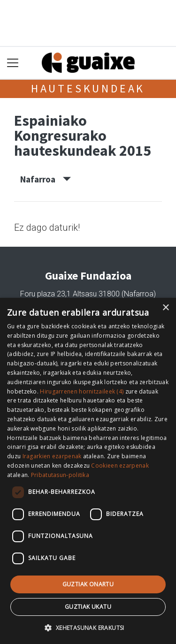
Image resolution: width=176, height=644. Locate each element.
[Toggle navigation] (13, 63)
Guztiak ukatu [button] (88, 607)
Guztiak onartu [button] (88, 584)
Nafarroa (46, 179)
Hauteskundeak (88, 88)
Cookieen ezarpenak (120, 466)
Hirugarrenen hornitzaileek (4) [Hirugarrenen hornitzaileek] (82, 391)
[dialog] (88, 471)
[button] (88, 628)
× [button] (165, 308)
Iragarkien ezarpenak (52, 456)
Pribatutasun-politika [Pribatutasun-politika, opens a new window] (60, 475)
